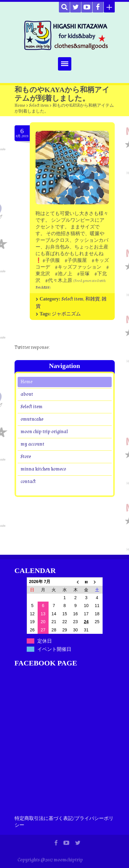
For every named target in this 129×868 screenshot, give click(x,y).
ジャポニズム (66, 314)
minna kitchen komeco (43, 469)
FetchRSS (42, 288)
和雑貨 (93, 299)
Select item (39, 106)
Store (26, 457)
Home (20, 106)
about (27, 394)
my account (32, 444)
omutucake (32, 419)
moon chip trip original (44, 432)
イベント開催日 (54, 649)
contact (28, 482)
